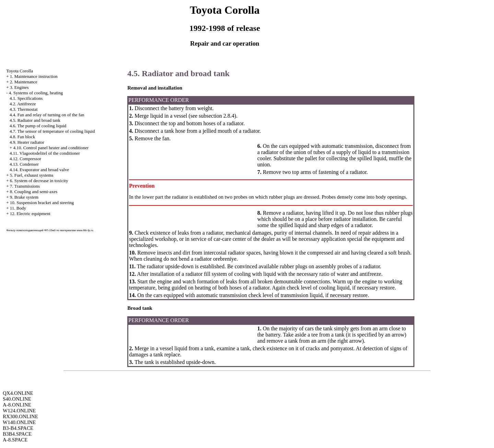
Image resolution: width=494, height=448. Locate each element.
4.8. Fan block (22, 137)
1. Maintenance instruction (34, 76)
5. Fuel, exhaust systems (32, 175)
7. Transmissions (25, 186)
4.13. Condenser (24, 164)
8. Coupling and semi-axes (34, 192)
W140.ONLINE (19, 422)
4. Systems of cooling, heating (36, 93)
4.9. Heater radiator (27, 142)
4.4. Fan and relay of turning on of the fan (47, 115)
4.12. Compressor (25, 159)
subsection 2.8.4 (216, 116)
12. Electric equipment (30, 214)
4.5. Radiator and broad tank (35, 120)
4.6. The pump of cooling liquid (38, 126)
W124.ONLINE (19, 411)
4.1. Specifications (26, 98)
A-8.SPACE (15, 440)
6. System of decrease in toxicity (39, 181)
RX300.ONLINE (20, 416)
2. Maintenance (24, 82)
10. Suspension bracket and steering (42, 203)
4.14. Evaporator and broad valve (39, 170)
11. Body (18, 208)
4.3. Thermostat (24, 109)
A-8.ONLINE (17, 405)
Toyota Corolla (20, 71)
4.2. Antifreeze (23, 104)
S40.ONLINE (17, 399)
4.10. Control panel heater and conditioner (51, 148)
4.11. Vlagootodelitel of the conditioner (45, 153)
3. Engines (19, 87)
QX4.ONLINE (18, 393)
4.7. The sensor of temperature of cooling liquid (52, 131)
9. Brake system (24, 197)
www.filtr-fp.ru (85, 230)
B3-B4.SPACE (18, 428)
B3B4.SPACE (17, 434)
